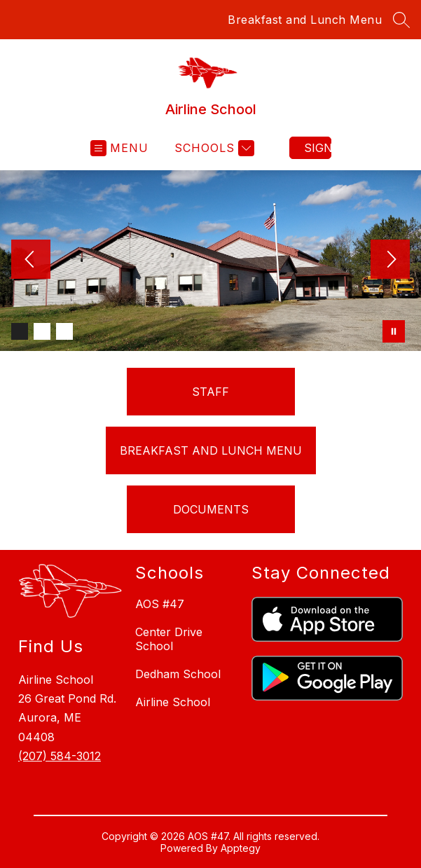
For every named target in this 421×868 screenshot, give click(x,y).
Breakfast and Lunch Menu (305, 20)
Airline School (173, 702)
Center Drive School (169, 639)
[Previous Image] (31, 261)
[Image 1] (20, 331)
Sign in (318, 148)
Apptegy (241, 848)
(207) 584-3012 (60, 756)
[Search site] (401, 20)
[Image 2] (42, 331)
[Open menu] (119, 148)
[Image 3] (64, 331)
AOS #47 (160, 604)
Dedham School (178, 674)
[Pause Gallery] (394, 331)
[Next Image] (390, 261)
